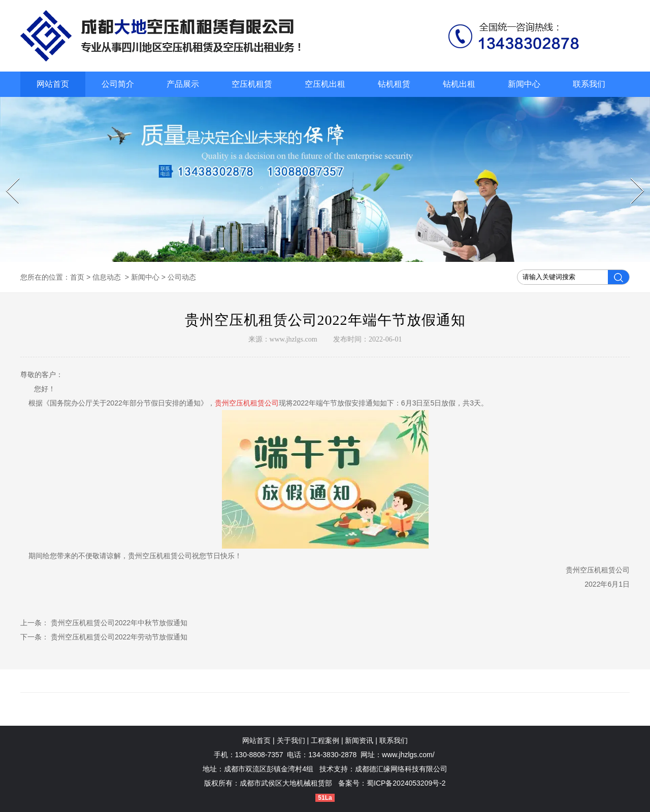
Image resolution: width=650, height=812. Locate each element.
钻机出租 (459, 84)
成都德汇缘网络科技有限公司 (401, 769)
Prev (7, 178)
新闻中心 (524, 84)
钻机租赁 (394, 84)
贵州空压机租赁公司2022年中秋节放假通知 (118, 623)
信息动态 (107, 277)
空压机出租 (325, 84)
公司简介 (118, 84)
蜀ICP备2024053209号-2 (406, 783)
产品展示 (183, 84)
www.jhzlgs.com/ (408, 755)
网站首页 (53, 84)
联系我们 (589, 84)
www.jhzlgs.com (294, 339)
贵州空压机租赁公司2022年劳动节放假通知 (118, 637)
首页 (77, 277)
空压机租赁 (252, 84)
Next (632, 178)
